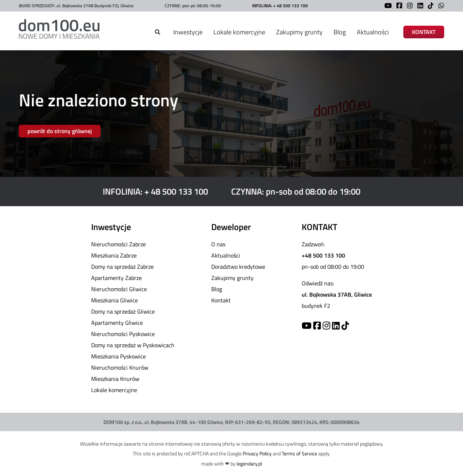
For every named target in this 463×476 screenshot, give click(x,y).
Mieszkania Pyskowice (118, 356)
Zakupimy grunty (299, 32)
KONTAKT (424, 32)
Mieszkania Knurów (115, 379)
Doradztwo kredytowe (238, 267)
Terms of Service (300, 453)
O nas (218, 244)
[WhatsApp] (439, 6)
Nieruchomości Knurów (120, 367)
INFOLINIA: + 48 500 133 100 (280, 6)
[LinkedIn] (419, 6)
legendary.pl (249, 464)
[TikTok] (429, 6)
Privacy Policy (257, 453)
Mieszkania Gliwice (114, 300)
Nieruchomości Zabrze (118, 244)
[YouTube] (386, 6)
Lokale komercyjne (239, 32)
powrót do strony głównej (60, 131)
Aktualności (373, 32)
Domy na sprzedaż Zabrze (122, 267)
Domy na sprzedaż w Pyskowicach (133, 345)
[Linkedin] (336, 326)
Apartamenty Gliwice (117, 323)
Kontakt (221, 300)
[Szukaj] (158, 32)
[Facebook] (398, 6)
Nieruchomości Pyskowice (123, 334)
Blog (340, 32)
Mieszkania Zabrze (114, 255)
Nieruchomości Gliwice (119, 289)
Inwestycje (188, 32)
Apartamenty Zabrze (116, 278)
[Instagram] (408, 6)
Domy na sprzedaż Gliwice (123, 311)
